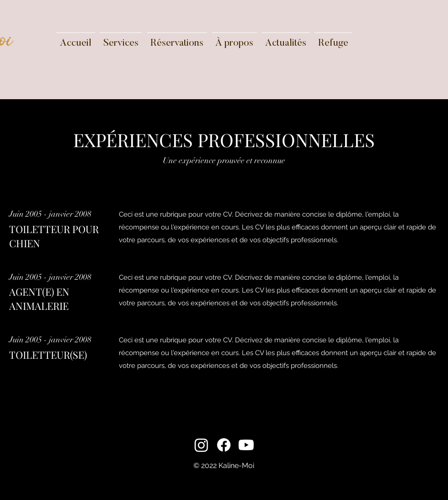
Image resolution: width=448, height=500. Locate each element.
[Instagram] (201, 445)
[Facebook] (224, 445)
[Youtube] (246, 445)
